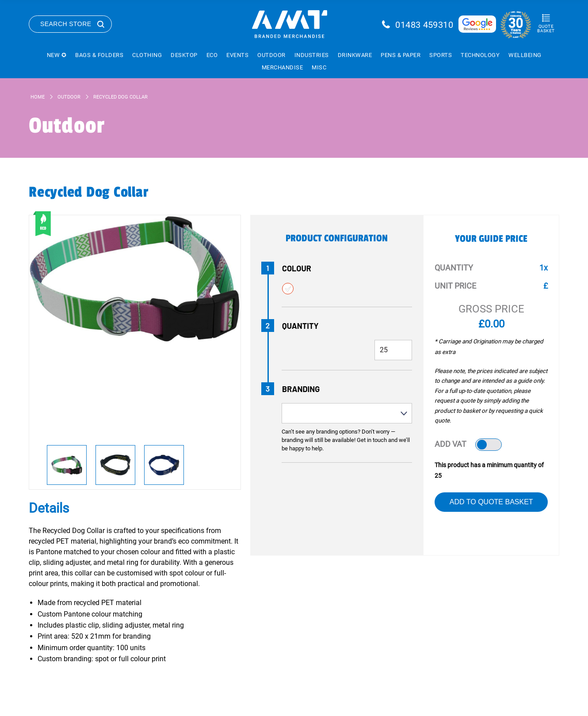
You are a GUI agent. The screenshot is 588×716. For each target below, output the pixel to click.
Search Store (66, 24)
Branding (301, 389)
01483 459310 (424, 25)
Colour (297, 268)
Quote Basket (546, 29)
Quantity (300, 326)
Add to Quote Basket (491, 502)
